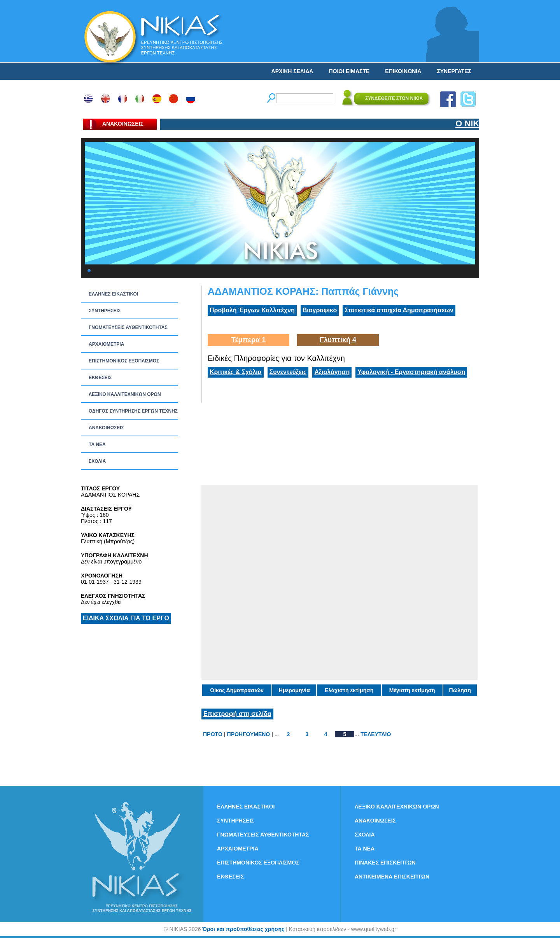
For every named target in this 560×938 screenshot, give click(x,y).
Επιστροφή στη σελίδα (237, 714)
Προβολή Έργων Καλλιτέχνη (252, 310)
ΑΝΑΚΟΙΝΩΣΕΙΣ (106, 428)
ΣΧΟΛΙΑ (97, 461)
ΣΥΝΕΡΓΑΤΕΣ (454, 71)
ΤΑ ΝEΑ (97, 444)
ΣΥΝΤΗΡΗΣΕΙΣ (105, 311)
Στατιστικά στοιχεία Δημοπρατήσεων (399, 310)
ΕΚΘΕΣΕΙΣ (100, 378)
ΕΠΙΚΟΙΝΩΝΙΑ (403, 71)
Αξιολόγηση (332, 372)
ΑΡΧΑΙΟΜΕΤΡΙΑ (106, 344)
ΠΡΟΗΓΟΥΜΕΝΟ (249, 734)
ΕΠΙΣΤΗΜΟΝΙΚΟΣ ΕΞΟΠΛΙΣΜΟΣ (124, 361)
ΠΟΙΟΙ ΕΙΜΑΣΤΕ (349, 71)
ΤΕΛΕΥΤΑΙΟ (376, 734)
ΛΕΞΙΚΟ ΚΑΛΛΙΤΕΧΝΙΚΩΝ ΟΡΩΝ (125, 394)
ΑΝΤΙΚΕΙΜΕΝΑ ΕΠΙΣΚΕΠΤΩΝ (392, 877)
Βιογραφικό (320, 310)
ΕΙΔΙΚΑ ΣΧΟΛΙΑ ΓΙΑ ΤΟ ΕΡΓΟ (126, 618)
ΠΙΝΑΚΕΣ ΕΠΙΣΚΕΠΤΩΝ (385, 863)
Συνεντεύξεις (288, 372)
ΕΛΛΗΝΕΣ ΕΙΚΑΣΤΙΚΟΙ (113, 294)
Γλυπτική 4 (338, 340)
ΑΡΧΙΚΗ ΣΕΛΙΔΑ (292, 71)
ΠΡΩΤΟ (213, 734)
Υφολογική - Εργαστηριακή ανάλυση (411, 372)
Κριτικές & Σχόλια (236, 372)
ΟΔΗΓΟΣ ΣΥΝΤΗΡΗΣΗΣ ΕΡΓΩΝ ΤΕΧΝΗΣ (133, 411)
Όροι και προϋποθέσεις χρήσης (243, 929)
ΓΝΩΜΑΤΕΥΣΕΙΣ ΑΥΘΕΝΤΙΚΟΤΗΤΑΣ (128, 327)
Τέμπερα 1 (248, 340)
